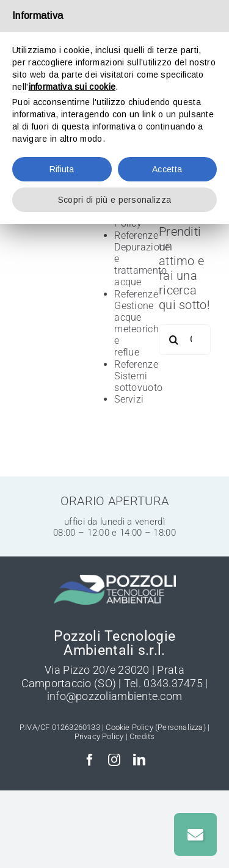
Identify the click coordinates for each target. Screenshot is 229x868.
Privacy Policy (99, 736)
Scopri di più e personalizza (114, 200)
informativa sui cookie (72, 87)
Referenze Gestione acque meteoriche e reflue (139, 323)
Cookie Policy (129, 727)
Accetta (167, 169)
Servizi (129, 399)
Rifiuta (62, 169)
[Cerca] (174, 340)
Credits (142, 736)
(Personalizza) (180, 727)
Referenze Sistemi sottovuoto (138, 376)
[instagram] (114, 760)
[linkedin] (139, 760)
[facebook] (90, 760)
